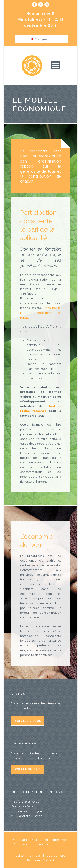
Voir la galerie (28, 769)
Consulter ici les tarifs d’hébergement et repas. (41, 312)
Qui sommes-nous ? (29, 856)
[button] (41, 39)
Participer (34, 860)
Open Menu (55, 65)
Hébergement (55, 856)
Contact (48, 860)
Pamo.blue (42, 844)
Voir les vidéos (28, 721)
